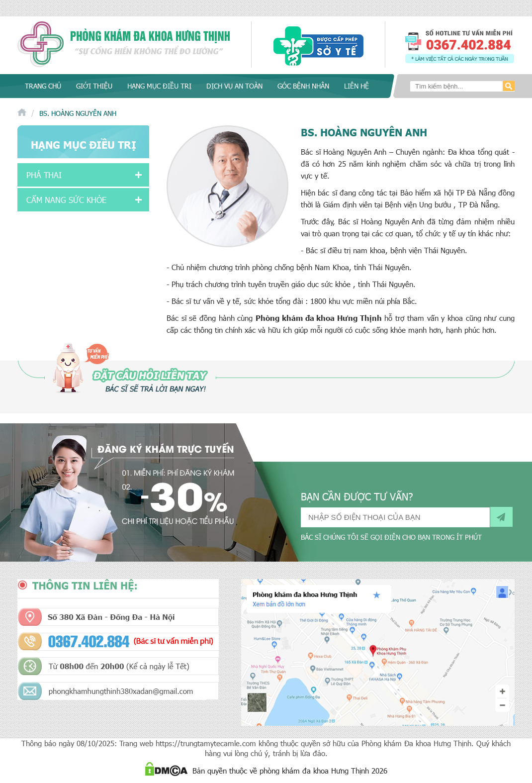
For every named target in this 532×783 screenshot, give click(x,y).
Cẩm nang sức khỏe (66, 200)
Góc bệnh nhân (303, 86)
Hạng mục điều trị (159, 86)
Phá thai (44, 175)
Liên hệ (356, 86)
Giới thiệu (94, 86)
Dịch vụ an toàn (234, 86)
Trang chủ (43, 86)
